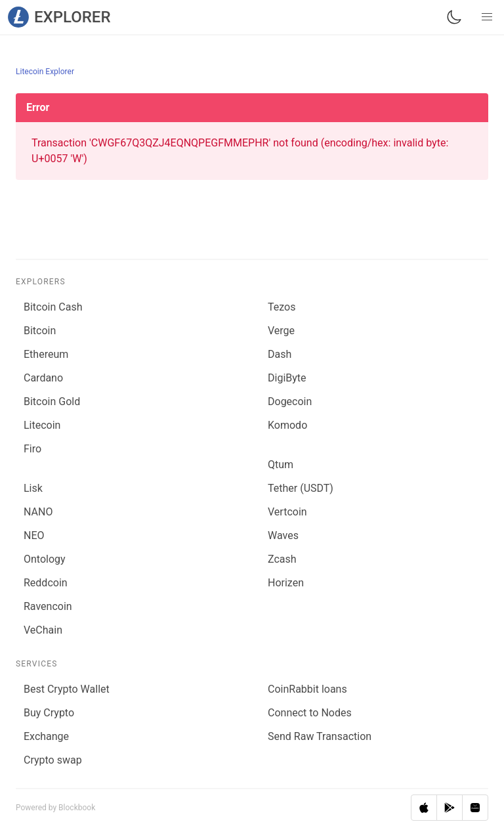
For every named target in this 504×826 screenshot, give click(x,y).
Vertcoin (287, 512)
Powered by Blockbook (55, 808)
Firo (32, 449)
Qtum (281, 465)
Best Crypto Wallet (67, 689)
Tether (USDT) (301, 488)
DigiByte (287, 378)
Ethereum (46, 354)
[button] (487, 17)
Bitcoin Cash (53, 307)
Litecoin (42, 425)
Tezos (282, 307)
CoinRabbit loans (307, 689)
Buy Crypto (49, 713)
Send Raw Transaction (320, 736)
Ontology (45, 559)
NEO (34, 535)
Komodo (287, 425)
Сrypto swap (53, 760)
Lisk (33, 488)
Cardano (43, 378)
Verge (281, 331)
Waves (283, 535)
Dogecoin (290, 402)
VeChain (43, 630)
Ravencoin (48, 606)
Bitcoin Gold (52, 402)
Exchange (46, 736)
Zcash (282, 559)
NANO (38, 512)
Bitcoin (40, 331)
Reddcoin (46, 583)
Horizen (286, 583)
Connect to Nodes (310, 713)
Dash (280, 354)
